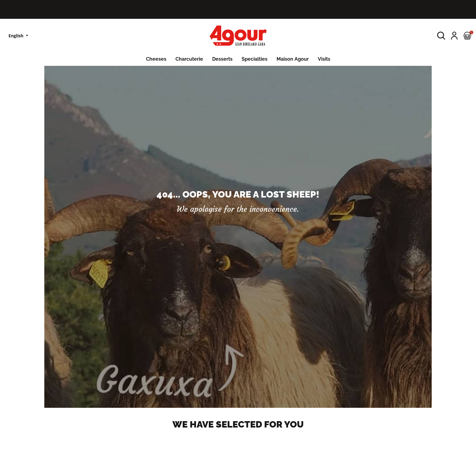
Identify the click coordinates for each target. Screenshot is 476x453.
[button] (441, 36)
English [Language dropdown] (17, 36)
